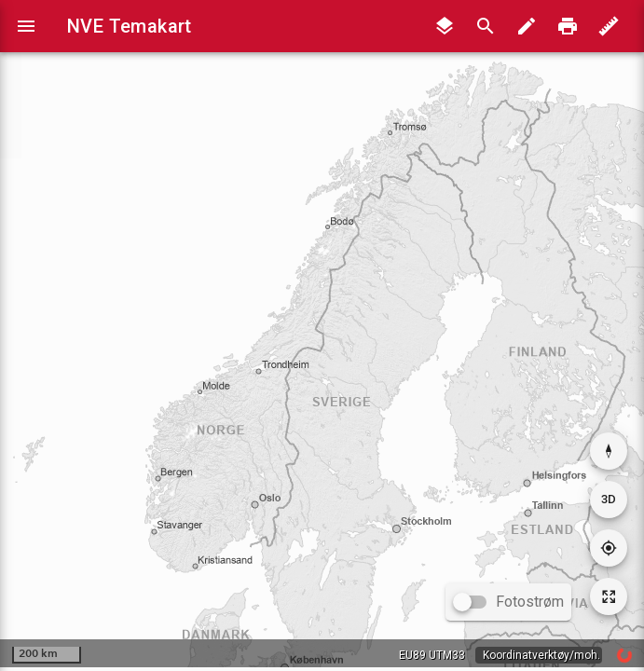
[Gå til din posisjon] (609, 548)
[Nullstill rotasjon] (609, 451)
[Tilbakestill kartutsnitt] (609, 596)
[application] (322, 334)
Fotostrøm (530, 602)
